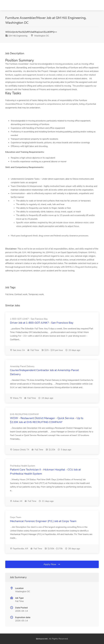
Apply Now (52, 564)
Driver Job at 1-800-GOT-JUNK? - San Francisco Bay (42, 323)
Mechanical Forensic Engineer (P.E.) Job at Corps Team (43, 521)
